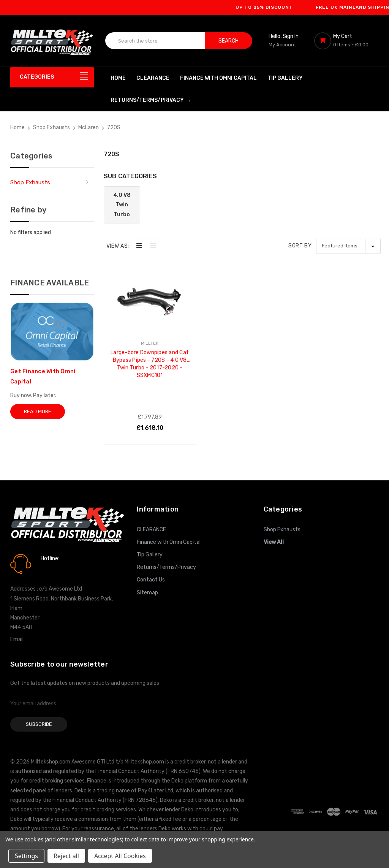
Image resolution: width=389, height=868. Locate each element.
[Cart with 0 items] (346, 41)
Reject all (66, 856)
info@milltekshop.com (53, 639)
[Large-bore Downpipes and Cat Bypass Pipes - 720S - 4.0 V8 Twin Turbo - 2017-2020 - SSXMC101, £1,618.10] (150, 297)
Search (228, 41)
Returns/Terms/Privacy (151, 100)
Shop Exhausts (30, 182)
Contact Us (151, 580)
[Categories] (52, 77)
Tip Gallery (285, 78)
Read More (38, 411)
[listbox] (348, 246)
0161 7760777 (62, 570)
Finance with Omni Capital (218, 78)
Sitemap (147, 593)
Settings (26, 856)
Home (118, 78)
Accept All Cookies (120, 856)
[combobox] (155, 41)
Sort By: (301, 246)
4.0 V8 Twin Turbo (122, 205)
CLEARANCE (153, 78)
